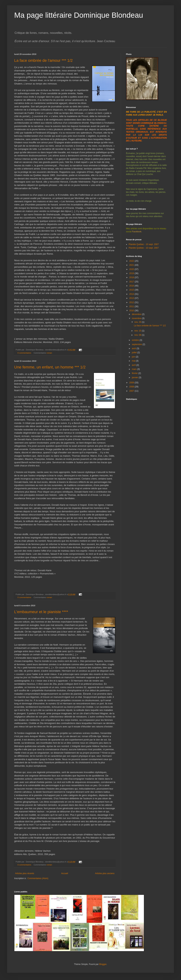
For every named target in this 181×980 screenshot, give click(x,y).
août (134, 348)
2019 (132, 273)
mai (134, 361)
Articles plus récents (25, 873)
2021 (132, 265)
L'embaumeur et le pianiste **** (41, 612)
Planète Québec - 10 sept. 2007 (144, 244)
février (135, 373)
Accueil (65, 873)
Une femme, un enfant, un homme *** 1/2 (50, 367)
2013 (132, 298)
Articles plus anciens (105, 873)
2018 (132, 277)
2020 (132, 269)
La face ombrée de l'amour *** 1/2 (43, 60)
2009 (132, 383)
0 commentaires (24, 353)
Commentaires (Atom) (38, 878)
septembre (137, 344)
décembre (137, 314)
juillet (135, 353)
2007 (132, 391)
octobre (136, 340)
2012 (132, 302)
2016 (132, 286)
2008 (132, 387)
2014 (132, 294)
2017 (132, 282)
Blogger (103, 964)
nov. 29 (138, 322)
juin (134, 357)
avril (134, 365)
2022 (132, 261)
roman (49, 353)
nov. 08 (138, 335)
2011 (132, 306)
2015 (132, 290)
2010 (132, 311)
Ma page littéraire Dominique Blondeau (79, 15)
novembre (137, 318)
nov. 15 (138, 331)
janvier (135, 377)
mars (135, 369)
